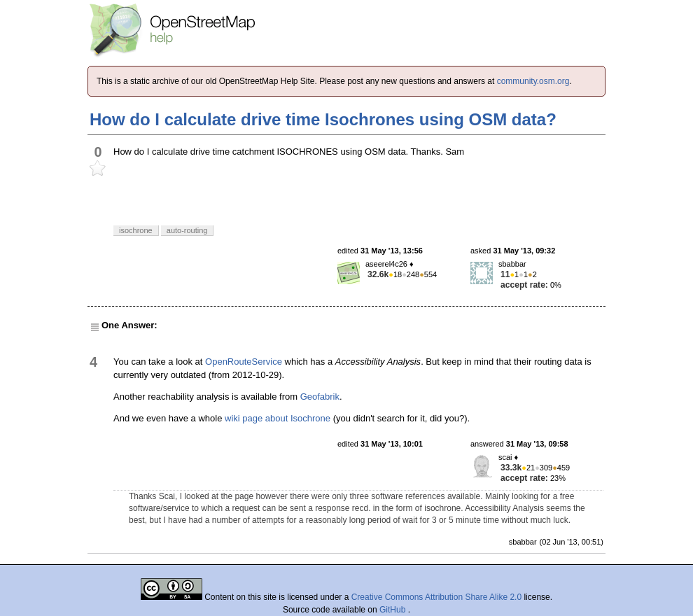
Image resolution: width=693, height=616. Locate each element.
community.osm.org (533, 81)
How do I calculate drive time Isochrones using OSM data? (323, 119)
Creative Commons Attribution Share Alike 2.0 (436, 597)
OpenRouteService (244, 362)
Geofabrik (320, 397)
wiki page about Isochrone (278, 418)
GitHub (394, 610)
